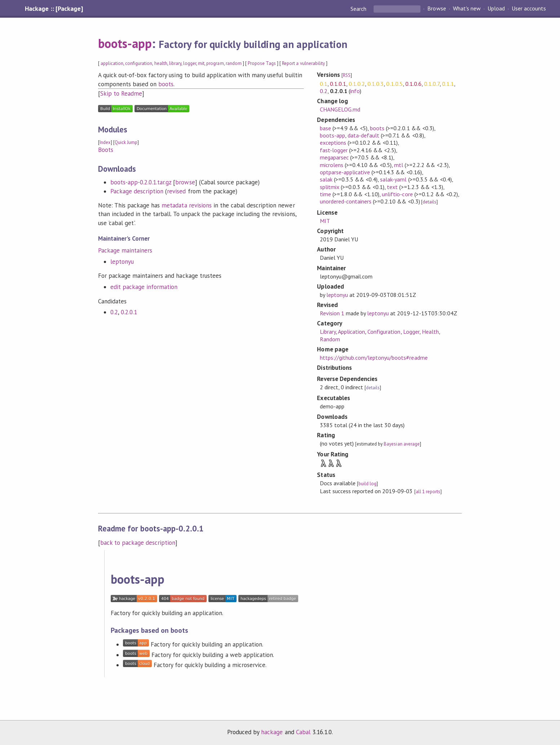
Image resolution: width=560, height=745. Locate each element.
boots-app (125, 43)
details (429, 202)
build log (367, 484)
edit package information (144, 287)
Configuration (384, 332)
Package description (137, 191)
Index (105, 142)
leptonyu (122, 262)
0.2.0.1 (129, 312)
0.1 (324, 84)
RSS (347, 75)
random (234, 63)
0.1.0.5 (394, 84)
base (325, 128)
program (215, 63)
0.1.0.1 (338, 84)
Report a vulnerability (303, 63)
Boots (106, 150)
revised (176, 191)
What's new (467, 9)
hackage (272, 732)
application (112, 63)
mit (201, 63)
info (355, 91)
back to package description (138, 543)
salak (326, 179)
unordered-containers (346, 201)
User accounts (529, 9)
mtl (399, 165)
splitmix (330, 187)
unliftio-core (397, 194)
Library (328, 332)
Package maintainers (125, 250)
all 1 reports (428, 492)
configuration (139, 63)
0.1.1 (448, 84)
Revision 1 (332, 313)
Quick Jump (126, 142)
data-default (363, 135)
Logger (411, 332)
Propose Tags (262, 63)
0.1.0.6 (413, 84)
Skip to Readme (121, 93)
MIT (325, 221)
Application (351, 332)
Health (430, 332)
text (392, 187)
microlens (332, 165)
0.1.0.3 (376, 84)
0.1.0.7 (432, 84)
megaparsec (334, 157)
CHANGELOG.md (340, 109)
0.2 (114, 312)
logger (190, 63)
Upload (496, 9)
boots (166, 84)
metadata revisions (186, 205)
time (325, 194)
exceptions (333, 143)
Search (359, 9)
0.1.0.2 (357, 84)
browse (185, 182)
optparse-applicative (345, 172)
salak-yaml (393, 179)
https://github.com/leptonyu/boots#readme (374, 358)
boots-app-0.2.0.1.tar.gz (141, 182)
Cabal (303, 732)
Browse (436, 9)
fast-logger (334, 150)
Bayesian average (402, 444)
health (161, 63)
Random (330, 339)
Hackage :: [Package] (54, 9)
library (175, 63)
